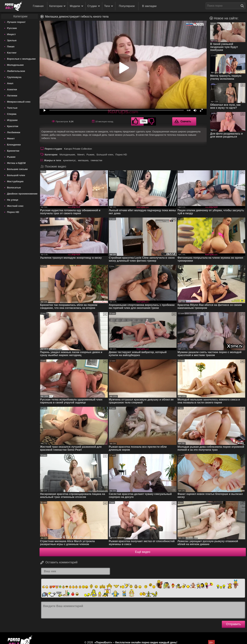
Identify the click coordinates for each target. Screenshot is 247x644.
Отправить (233, 624)
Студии (94, 6)
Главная (38, 6)
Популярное (127, 6)
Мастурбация (15, 181)
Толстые (12, 108)
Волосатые (14, 187)
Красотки (13, 126)
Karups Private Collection (78, 149)
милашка (83, 160)
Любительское (16, 71)
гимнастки (96, 160)
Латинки (12, 96)
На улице (13, 200)
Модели (77, 6)
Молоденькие (15, 65)
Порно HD (13, 212)
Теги (109, 6)
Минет (11, 138)
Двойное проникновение (22, 194)
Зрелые (12, 40)
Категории (58, 6)
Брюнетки (13, 151)
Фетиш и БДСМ (16, 163)
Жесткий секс (15, 206)
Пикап (11, 46)
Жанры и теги (52, 160)
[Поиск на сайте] (243, 6)
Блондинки (14, 145)
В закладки (149, 6)
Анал (10, 83)
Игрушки (12, 120)
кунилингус (69, 160)
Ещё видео (143, 552)
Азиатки (12, 89)
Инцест (11, 34)
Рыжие (11, 157)
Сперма (12, 114)
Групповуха (14, 77)
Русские (12, 28)
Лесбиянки (14, 132)
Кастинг (12, 53)
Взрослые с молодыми (21, 59)
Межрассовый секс (19, 102)
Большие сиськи (17, 169)
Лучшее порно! (16, 22)
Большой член (16, 175)
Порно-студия (53, 149)
